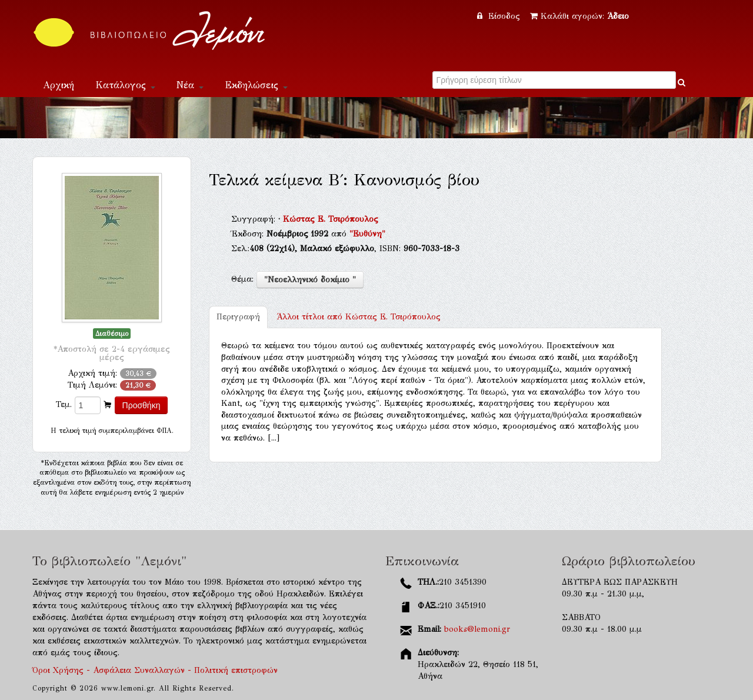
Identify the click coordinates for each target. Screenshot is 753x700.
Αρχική (59, 85)
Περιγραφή (238, 317)
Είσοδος (500, 16)
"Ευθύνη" (367, 234)
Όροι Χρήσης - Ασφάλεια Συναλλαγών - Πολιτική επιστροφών (155, 670)
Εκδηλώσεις (256, 85)
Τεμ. (64, 404)
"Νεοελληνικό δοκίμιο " (310, 280)
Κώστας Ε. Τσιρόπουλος (331, 219)
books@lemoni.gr (477, 629)
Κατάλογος (125, 85)
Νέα (190, 85)
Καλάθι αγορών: (579, 16)
